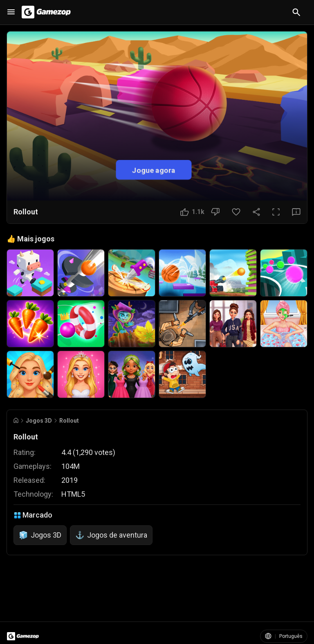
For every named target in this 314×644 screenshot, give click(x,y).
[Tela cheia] (276, 212)
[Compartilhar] (256, 212)
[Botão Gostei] (192, 212)
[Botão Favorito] (236, 212)
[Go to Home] (16, 420)
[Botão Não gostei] (215, 212)
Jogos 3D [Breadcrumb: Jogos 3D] (39, 421)
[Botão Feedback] (296, 212)
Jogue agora (154, 170)
